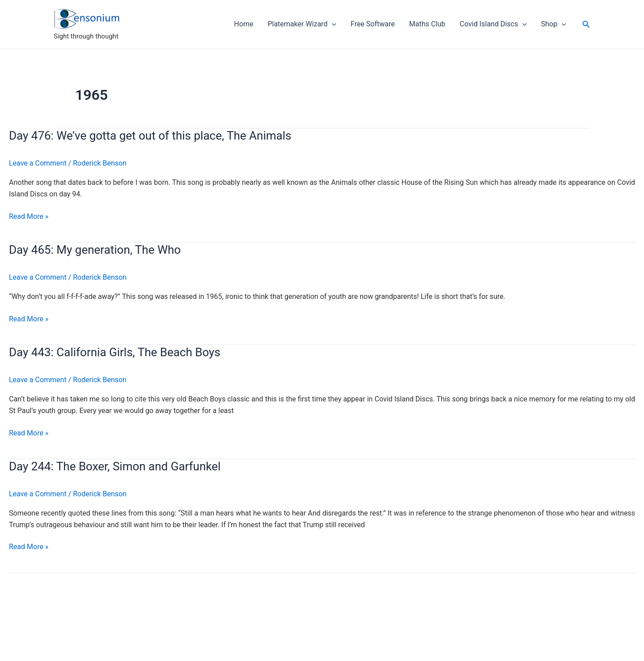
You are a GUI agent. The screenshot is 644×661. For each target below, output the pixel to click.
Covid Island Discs (493, 24)
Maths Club (427, 24)
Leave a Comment (38, 163)
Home (244, 24)
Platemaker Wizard (302, 24)
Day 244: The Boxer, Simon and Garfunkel (115, 466)
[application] (332, 24)
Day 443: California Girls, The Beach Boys (115, 352)
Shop (554, 24)
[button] (586, 24)
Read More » (29, 217)
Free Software (373, 24)
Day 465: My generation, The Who (95, 250)
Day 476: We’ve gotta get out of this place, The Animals (150, 136)
